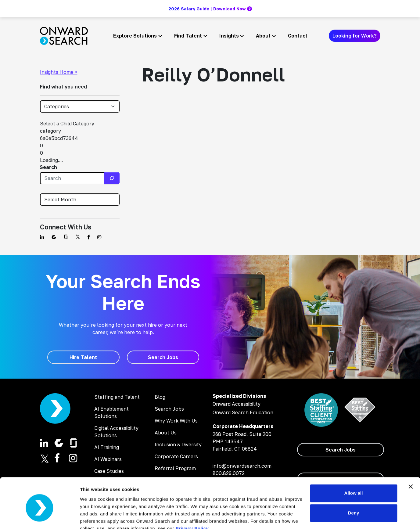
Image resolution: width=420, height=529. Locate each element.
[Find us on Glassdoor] (66, 237)
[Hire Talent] (83, 357)
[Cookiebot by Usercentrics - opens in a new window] (39, 517)
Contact (298, 36)
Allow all (354, 465)
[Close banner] (411, 458)
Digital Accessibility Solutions (116, 432)
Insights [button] (229, 36)
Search (48, 167)
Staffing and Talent (117, 397)
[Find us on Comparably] (54, 237)
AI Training (107, 447)
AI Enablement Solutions (111, 412)
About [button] (263, 36)
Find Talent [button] (188, 36)
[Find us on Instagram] (99, 237)
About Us (166, 433)
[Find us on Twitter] (78, 237)
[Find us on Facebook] (89, 237)
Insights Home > (59, 72)
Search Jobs (169, 409)
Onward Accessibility (237, 404)
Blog (160, 397)
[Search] (112, 178)
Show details (94, 517)
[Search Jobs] (163, 357)
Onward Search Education (243, 412)
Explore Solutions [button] (135, 36)
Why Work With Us (176, 421)
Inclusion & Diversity (178, 444)
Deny (354, 485)
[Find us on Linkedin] (42, 237)
